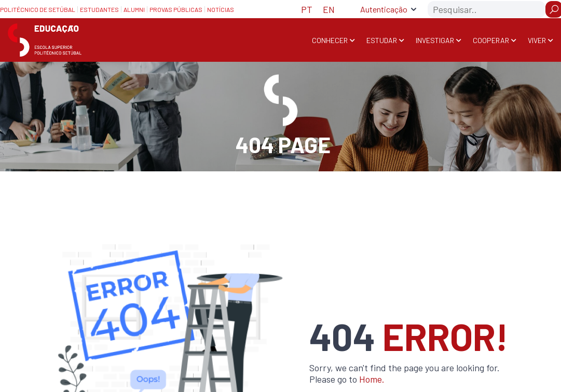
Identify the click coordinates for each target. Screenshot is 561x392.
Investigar (435, 40)
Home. (372, 379)
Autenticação (384, 9)
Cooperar (491, 40)
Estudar (382, 40)
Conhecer (330, 40)
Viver (537, 40)
